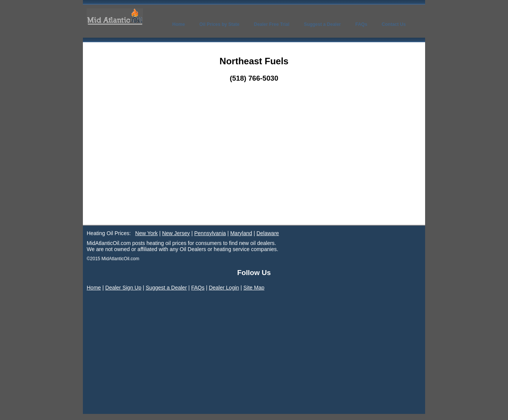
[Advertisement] (254, 168)
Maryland (241, 233)
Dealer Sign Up (123, 288)
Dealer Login (224, 288)
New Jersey (176, 233)
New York (147, 233)
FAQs (198, 288)
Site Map (254, 288)
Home (94, 288)
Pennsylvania (210, 233)
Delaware (267, 233)
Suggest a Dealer (166, 288)
